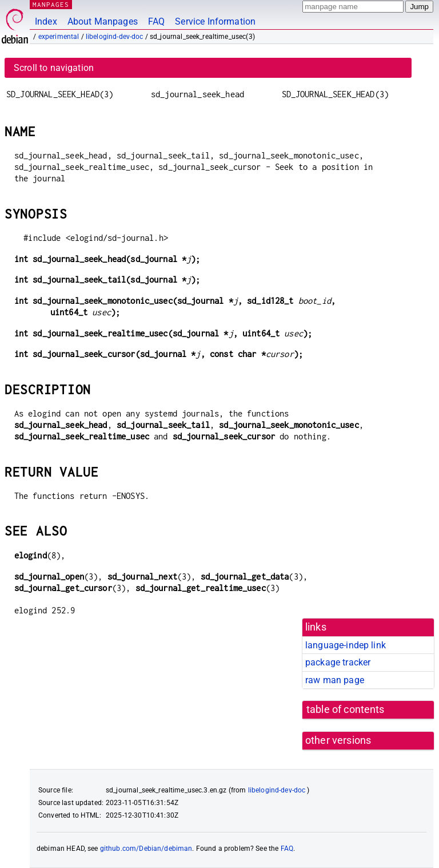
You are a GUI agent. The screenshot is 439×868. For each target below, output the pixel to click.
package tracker (338, 662)
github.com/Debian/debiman (146, 849)
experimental (59, 37)
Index (46, 21)
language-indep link (346, 645)
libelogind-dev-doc (115, 37)
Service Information (215, 21)
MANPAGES (51, 4)
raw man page (335, 680)
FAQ (156, 21)
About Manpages (103, 21)
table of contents (346, 710)
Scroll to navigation (54, 68)
